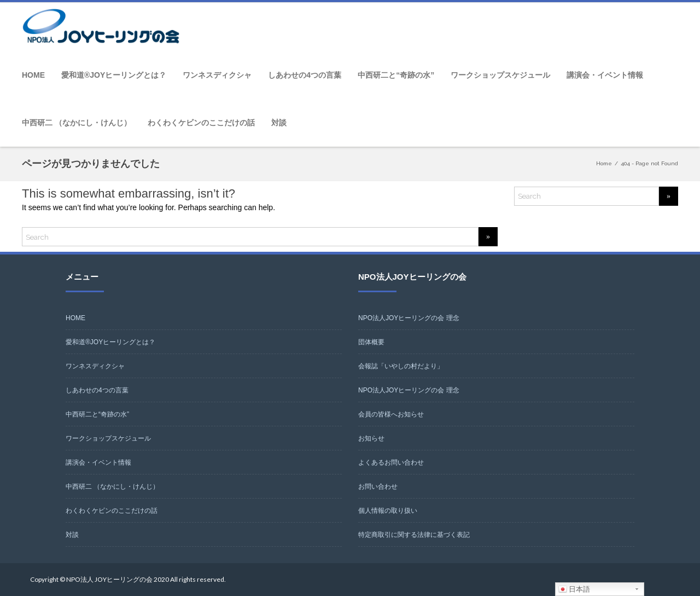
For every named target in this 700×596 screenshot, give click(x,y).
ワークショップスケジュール (500, 75)
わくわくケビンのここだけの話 (201, 123)
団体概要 (371, 342)
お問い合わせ (378, 487)
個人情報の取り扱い (388, 511)
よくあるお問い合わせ (391, 462)
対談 (279, 123)
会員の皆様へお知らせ (391, 414)
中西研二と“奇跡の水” (396, 75)
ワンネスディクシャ (217, 75)
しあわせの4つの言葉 (305, 75)
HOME (33, 75)
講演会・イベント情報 (605, 75)
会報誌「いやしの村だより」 (401, 366)
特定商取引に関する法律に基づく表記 (414, 535)
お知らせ (371, 438)
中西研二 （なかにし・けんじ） (77, 123)
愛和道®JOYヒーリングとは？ (114, 75)
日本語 (574, 589)
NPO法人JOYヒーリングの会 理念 (409, 318)
